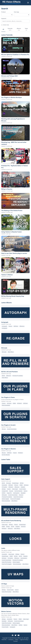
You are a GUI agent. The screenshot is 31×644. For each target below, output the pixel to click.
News (17, 640)
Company (11, 640)
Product (3, 12)
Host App (16, 12)
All (3, 29)
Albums (19, 29)
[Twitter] (16, 635)
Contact (15, 641)
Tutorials (10, 29)
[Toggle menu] (28, 3)
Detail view (5, 25)
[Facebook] (13, 635)
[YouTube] (19, 635)
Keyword (4, 18)
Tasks (26, 29)
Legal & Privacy (24, 640)
